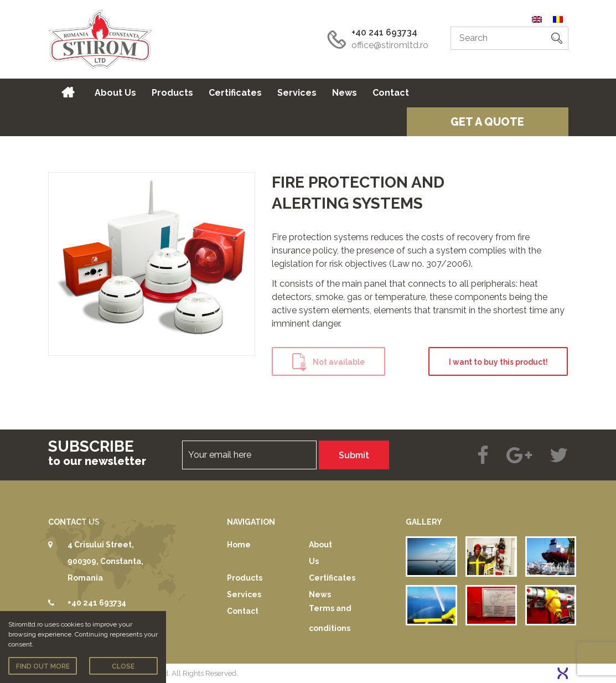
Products (172, 93)
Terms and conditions (330, 618)
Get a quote (487, 122)
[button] (557, 38)
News (345, 93)
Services (297, 93)
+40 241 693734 (384, 32)
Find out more (43, 666)
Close (123, 666)
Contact (391, 93)
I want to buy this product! (498, 362)
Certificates (235, 93)
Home (68, 93)
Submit (354, 455)
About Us (115, 93)
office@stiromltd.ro (390, 45)
